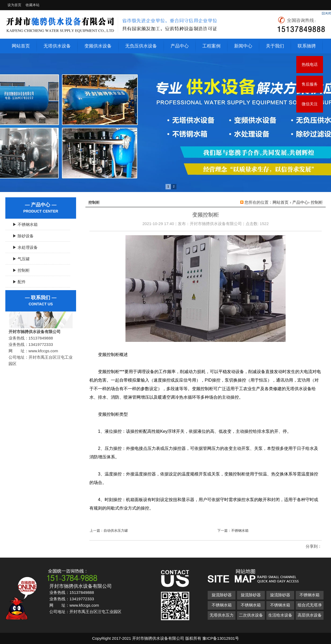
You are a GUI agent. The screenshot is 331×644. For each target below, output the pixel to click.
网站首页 (21, 46)
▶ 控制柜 (19, 270)
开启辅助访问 (324, 4)
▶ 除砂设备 (21, 236)
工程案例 (211, 46)
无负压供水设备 (141, 46)
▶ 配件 (17, 282)
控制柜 (317, 202)
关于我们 (275, 46)
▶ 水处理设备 (23, 247)
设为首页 (14, 5)
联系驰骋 (307, 46)
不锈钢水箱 (240, 531)
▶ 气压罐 (19, 259)
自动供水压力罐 (116, 531)
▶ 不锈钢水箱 (23, 224)
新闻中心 (243, 46)
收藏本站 (33, 5)
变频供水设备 (98, 46)
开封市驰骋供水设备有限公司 (216, 224)
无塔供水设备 (57, 46)
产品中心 (180, 46)
